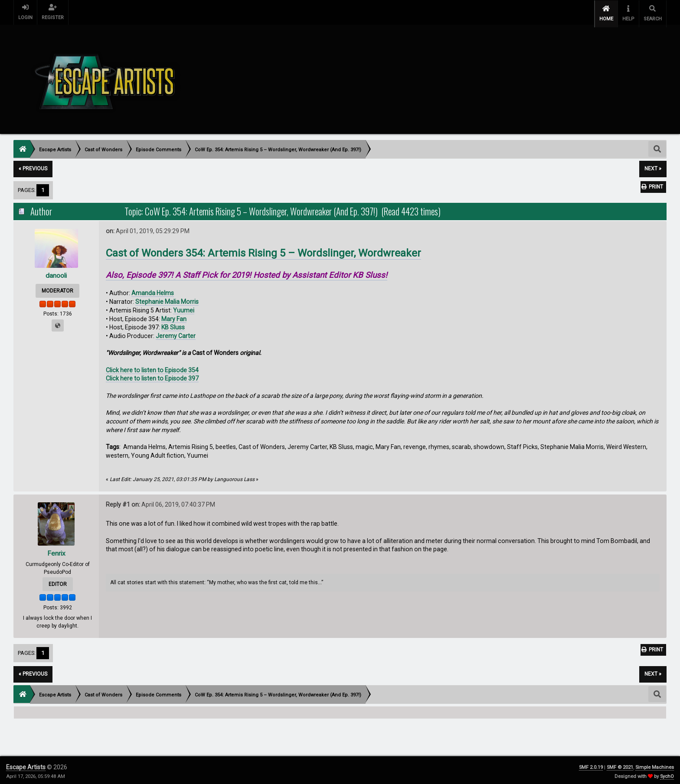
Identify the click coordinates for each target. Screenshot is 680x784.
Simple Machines (655, 764)
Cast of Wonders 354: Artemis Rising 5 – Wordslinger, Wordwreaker (263, 250)
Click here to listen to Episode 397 (152, 376)
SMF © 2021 (620, 764)
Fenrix (56, 550)
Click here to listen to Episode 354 (152, 367)
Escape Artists (26, 764)
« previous (33, 166)
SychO (667, 773)
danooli (56, 272)
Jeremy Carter (176, 333)
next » (653, 166)
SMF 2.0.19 (591, 764)
